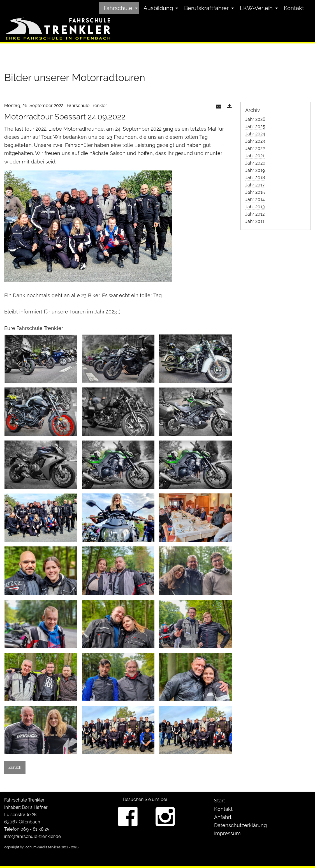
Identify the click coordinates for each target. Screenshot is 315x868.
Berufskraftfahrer (206, 8)
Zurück (15, 767)
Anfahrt (223, 817)
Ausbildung (158, 8)
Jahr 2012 (255, 214)
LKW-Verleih (256, 8)
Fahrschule (118, 8)
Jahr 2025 (255, 127)
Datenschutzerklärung (240, 825)
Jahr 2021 (255, 156)
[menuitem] (119, 8)
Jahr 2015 (255, 192)
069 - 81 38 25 (35, 829)
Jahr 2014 (255, 199)
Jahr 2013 (255, 207)
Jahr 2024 (255, 134)
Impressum (227, 833)
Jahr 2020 (255, 163)
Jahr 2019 (255, 170)
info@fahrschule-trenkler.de (33, 836)
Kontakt (294, 8)
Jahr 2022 (255, 148)
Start (220, 801)
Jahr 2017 (255, 185)
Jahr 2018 (255, 178)
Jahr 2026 (255, 119)
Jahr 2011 (255, 221)
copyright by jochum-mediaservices (32, 847)
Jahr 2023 (255, 141)
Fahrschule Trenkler (24, 800)
